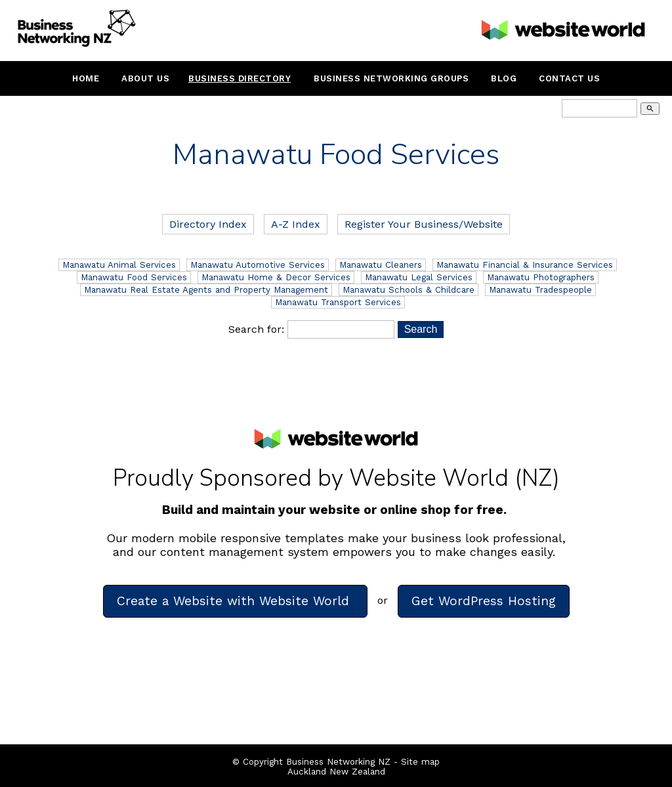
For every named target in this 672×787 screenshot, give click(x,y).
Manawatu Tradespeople (540, 290)
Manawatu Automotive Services (258, 265)
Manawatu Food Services (134, 277)
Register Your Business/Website (424, 224)
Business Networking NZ (338, 762)
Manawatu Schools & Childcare (409, 290)
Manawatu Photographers (541, 277)
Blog (504, 78)
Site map (420, 762)
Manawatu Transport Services (338, 302)
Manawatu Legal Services (419, 277)
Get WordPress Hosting (484, 601)
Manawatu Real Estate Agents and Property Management (206, 290)
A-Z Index (296, 224)
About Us (145, 78)
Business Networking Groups (391, 78)
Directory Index (208, 224)
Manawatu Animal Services (119, 265)
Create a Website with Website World (235, 601)
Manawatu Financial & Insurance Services (525, 265)
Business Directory (240, 78)
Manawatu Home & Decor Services (276, 277)
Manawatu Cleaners (381, 265)
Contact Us (569, 78)
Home (86, 78)
